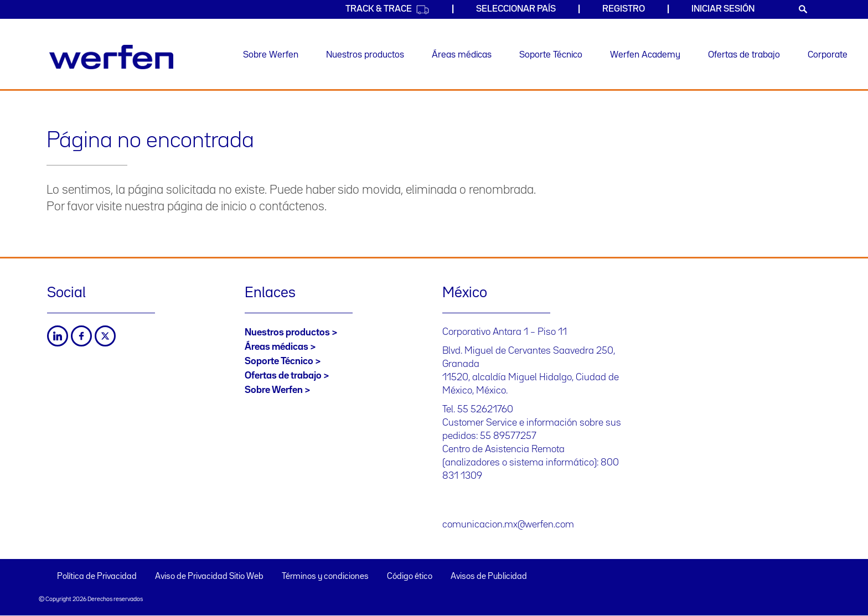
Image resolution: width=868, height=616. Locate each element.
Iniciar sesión (723, 9)
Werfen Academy (645, 55)
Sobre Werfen (271, 55)
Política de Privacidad (97, 577)
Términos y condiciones (325, 577)
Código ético (410, 577)
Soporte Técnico (551, 55)
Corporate (828, 55)
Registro (624, 9)
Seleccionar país (516, 9)
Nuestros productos (365, 55)
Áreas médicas (462, 55)
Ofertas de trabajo (744, 55)
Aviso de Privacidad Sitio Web (209, 577)
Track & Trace (387, 10)
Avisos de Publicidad (489, 577)
